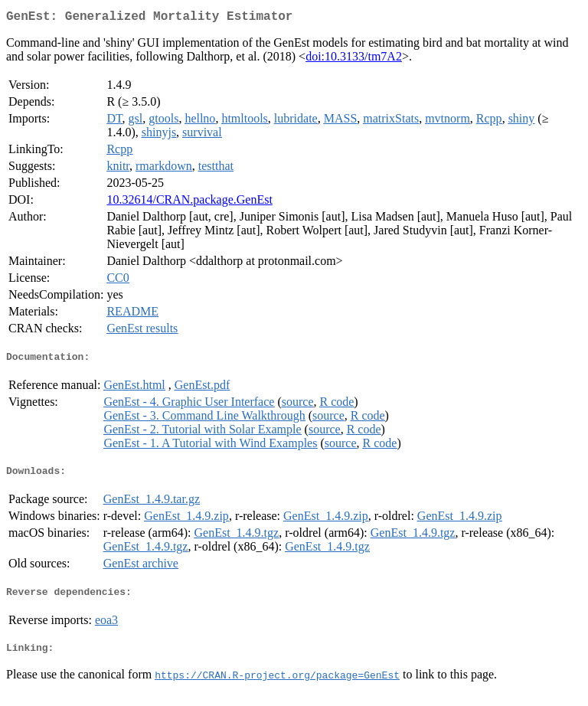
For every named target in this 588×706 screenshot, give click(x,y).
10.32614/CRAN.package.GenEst (189, 203)
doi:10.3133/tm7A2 (354, 59)
